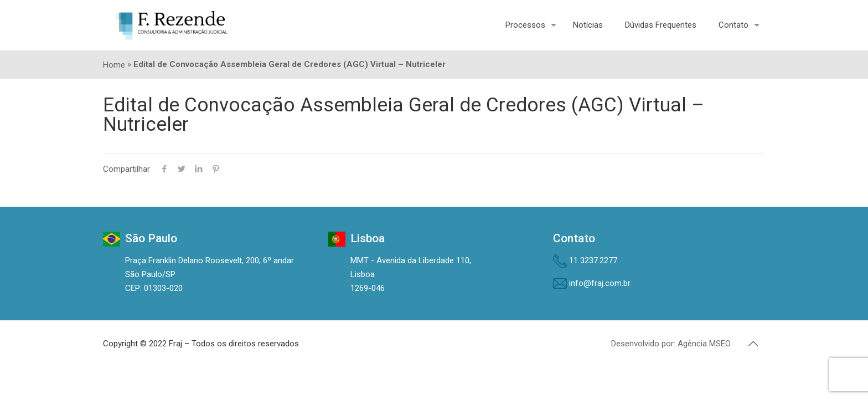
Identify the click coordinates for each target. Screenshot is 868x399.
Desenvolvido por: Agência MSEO (671, 344)
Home (114, 65)
